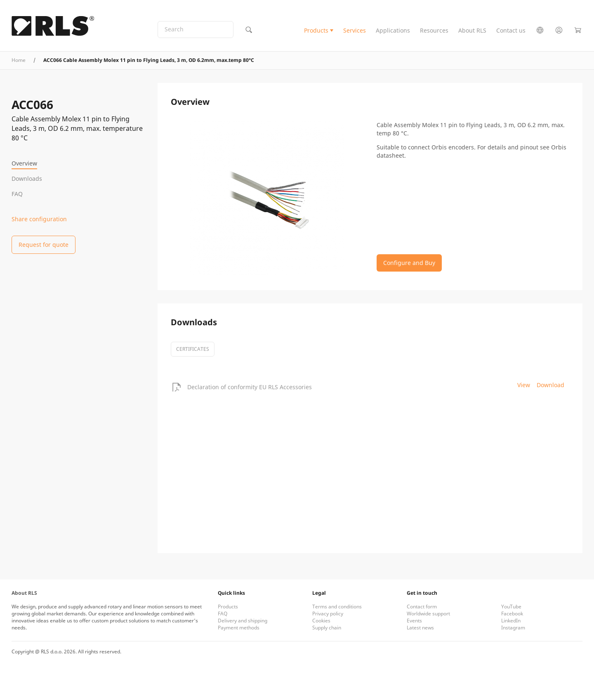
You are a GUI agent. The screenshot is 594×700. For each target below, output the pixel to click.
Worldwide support (428, 614)
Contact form (422, 607)
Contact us (511, 30)
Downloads (27, 179)
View (524, 385)
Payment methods (239, 628)
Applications (393, 30)
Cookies (321, 621)
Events (414, 621)
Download (550, 385)
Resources (434, 30)
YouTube (511, 607)
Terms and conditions (337, 607)
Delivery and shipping (243, 621)
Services (355, 30)
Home (19, 60)
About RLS (472, 30)
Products (316, 30)
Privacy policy (328, 614)
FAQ (17, 194)
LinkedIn (511, 621)
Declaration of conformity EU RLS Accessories (250, 387)
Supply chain (327, 628)
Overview (24, 163)
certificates (193, 349)
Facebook (512, 614)
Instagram (513, 628)
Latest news (420, 628)
